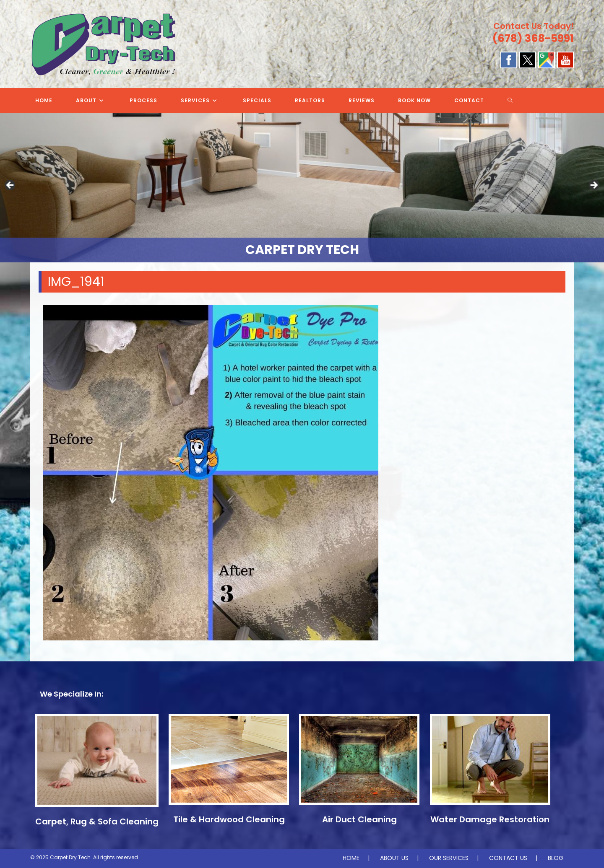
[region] (302, 188)
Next (594, 186)
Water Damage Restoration (490, 819)
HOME (351, 858)
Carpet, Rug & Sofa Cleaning (97, 821)
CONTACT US (508, 858)
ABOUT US (394, 858)
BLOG (556, 858)
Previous (10, 186)
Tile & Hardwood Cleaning (229, 819)
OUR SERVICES (449, 858)
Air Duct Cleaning (359, 819)
